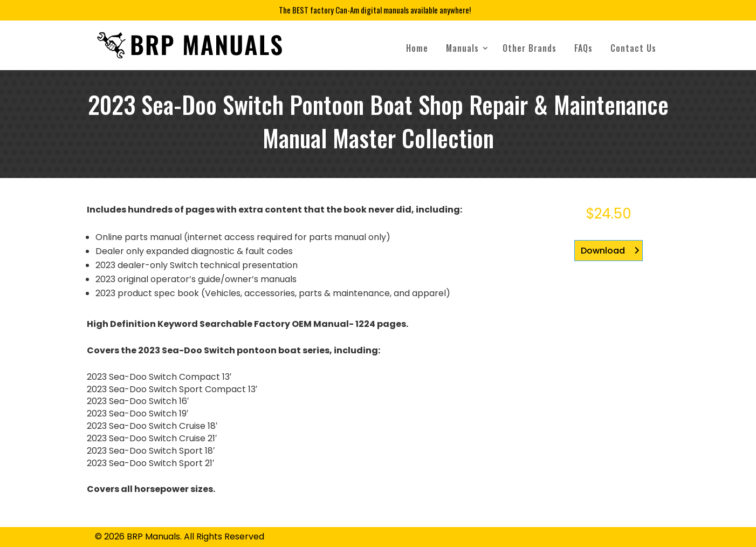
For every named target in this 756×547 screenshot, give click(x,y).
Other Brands (530, 48)
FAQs (583, 48)
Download (603, 251)
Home (417, 48)
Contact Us (633, 48)
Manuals (462, 48)
